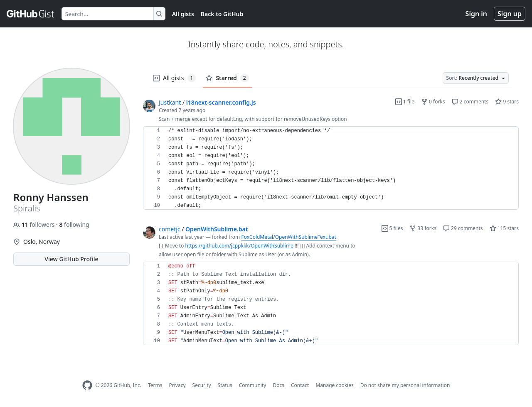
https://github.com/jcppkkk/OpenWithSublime (239, 246)
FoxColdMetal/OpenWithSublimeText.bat (288, 237)
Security (202, 385)
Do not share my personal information (405, 385)
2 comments (470, 102)
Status (225, 385)
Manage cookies (334, 385)
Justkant (170, 102)
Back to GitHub (222, 14)
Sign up (510, 14)
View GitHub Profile (71, 259)
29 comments (463, 228)
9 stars (507, 102)
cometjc (170, 229)
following (74, 224)
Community (253, 385)
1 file (405, 102)
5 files (392, 228)
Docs (278, 385)
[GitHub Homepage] (87, 385)
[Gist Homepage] (31, 14)
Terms (155, 385)
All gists (183, 14)
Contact (300, 385)
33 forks (423, 228)
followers (35, 224)
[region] (331, 168)
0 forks (433, 102)
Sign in (476, 14)
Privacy (177, 385)
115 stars (504, 228)
